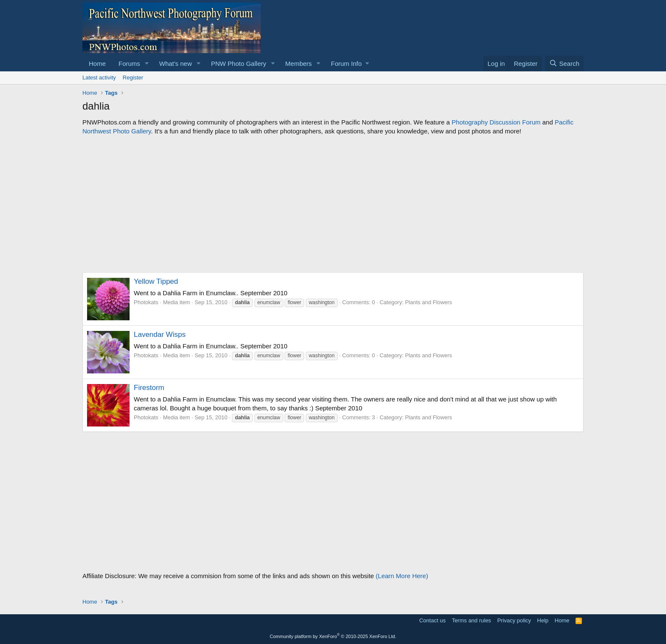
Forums (129, 64)
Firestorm (149, 388)
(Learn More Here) (402, 576)
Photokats (146, 302)
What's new (176, 64)
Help (543, 620)
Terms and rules (471, 620)
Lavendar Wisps (160, 335)
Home (97, 64)
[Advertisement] (333, 204)
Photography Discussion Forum (496, 122)
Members (299, 64)
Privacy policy (514, 620)
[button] (147, 64)
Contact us (432, 620)
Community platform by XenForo (333, 636)
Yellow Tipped (156, 281)
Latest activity (99, 78)
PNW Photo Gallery (239, 64)
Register (133, 78)
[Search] (564, 64)
